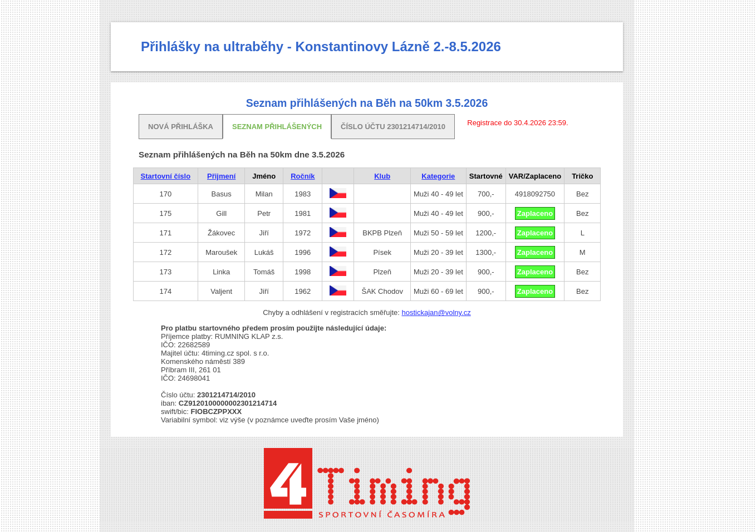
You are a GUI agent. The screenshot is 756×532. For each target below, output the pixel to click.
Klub (382, 176)
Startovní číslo (166, 176)
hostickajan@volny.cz (436, 312)
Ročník (303, 176)
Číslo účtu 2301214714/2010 (393, 127)
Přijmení (221, 176)
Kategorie (438, 176)
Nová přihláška (181, 127)
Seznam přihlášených (277, 127)
